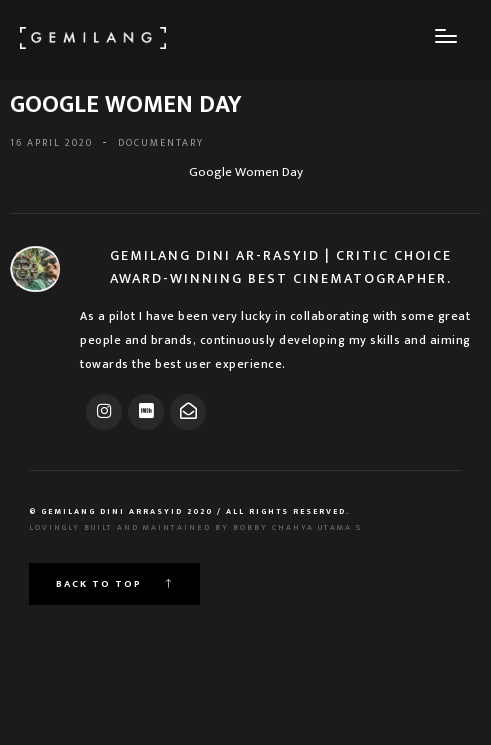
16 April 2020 (51, 143)
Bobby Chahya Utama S (297, 527)
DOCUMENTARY (161, 143)
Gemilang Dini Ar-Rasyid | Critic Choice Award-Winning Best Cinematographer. (281, 267)
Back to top (114, 584)
